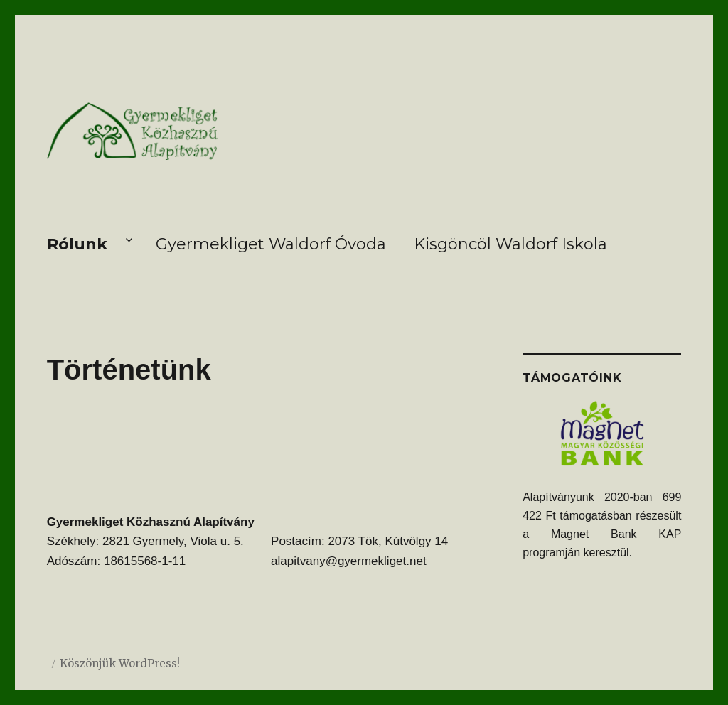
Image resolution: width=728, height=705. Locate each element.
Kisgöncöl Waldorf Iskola (510, 244)
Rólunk (77, 244)
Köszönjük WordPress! (120, 663)
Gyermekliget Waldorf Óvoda (271, 244)
